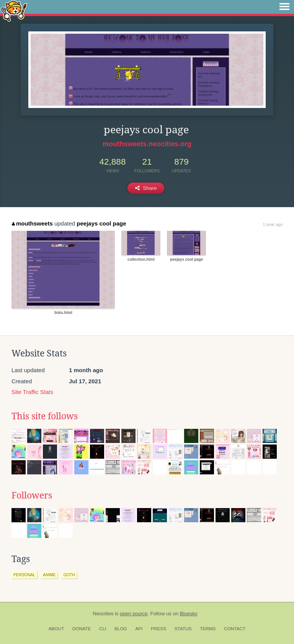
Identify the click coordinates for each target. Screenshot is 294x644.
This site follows (45, 416)
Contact (235, 629)
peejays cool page (101, 223)
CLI (103, 629)
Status (183, 629)
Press (158, 629)
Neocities (103, 614)
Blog (121, 629)
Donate (82, 629)
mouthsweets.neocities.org (147, 144)
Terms (208, 629)
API (139, 629)
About (56, 629)
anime (49, 575)
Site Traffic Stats (32, 392)
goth (69, 575)
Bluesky (189, 614)
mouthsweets (32, 223)
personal (24, 575)
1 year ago (273, 224)
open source (134, 614)
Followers (32, 495)
